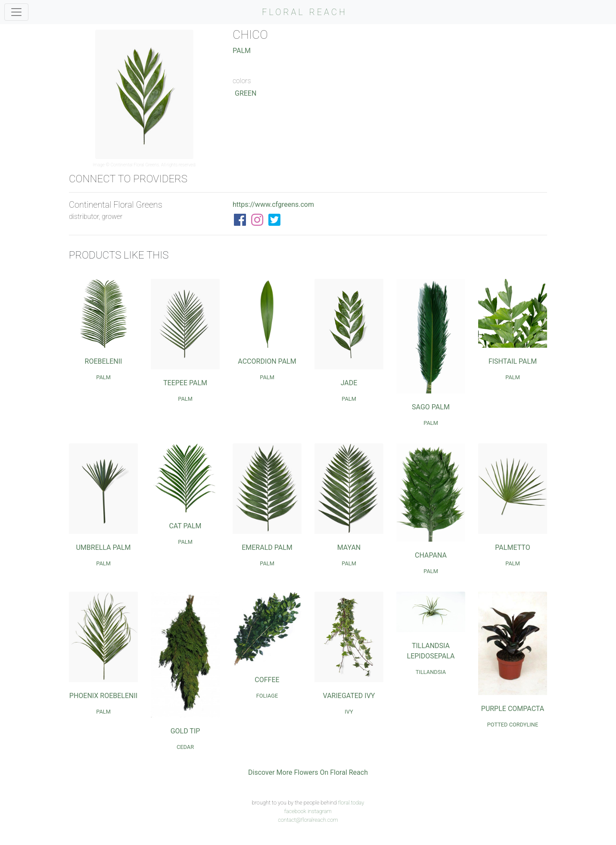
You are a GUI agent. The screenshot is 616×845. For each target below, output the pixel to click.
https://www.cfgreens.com (273, 204)
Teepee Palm (185, 383)
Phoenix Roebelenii (103, 696)
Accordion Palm (267, 361)
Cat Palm (185, 526)
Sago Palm (431, 407)
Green (246, 93)
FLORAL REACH (305, 12)
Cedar (185, 747)
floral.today (351, 803)
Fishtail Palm (513, 361)
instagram (320, 811)
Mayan (349, 547)
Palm (242, 51)
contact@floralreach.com (308, 820)
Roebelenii (104, 361)
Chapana (431, 555)
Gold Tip (185, 731)
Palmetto (512, 547)
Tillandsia (431, 672)
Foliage (267, 696)
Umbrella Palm (103, 547)
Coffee (267, 680)
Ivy (349, 712)
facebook (295, 811)
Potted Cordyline (513, 725)
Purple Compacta (513, 709)
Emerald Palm (267, 547)
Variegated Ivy (349, 696)
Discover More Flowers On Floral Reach (308, 772)
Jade (349, 383)
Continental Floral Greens (135, 165)
